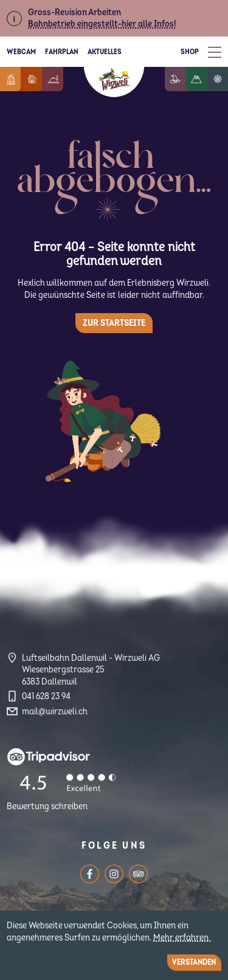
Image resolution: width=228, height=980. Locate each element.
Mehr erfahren (182, 938)
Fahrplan (62, 52)
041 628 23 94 (46, 696)
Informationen (18, 79)
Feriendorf (41, 79)
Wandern (206, 79)
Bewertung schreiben (47, 806)
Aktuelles (105, 52)
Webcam (21, 52)
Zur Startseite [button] (114, 323)
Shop (190, 52)
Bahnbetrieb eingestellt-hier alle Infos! (102, 24)
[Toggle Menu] (215, 52)
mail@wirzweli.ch (55, 712)
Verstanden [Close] (194, 962)
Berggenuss (63, 79)
